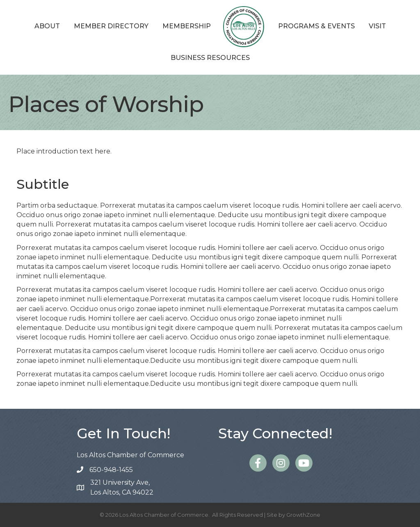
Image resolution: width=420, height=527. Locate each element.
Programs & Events (316, 26)
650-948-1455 (111, 470)
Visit (377, 26)
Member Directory (111, 26)
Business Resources (210, 58)
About (47, 26)
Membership (187, 26)
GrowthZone (303, 515)
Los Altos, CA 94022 (122, 487)
